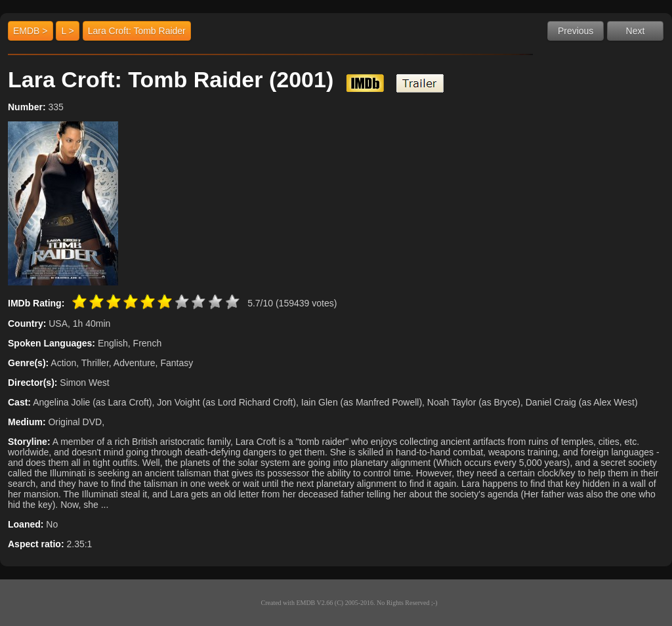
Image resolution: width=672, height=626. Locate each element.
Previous (576, 31)
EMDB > (31, 31)
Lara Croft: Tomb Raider (137, 31)
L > (67, 31)
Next (636, 31)
